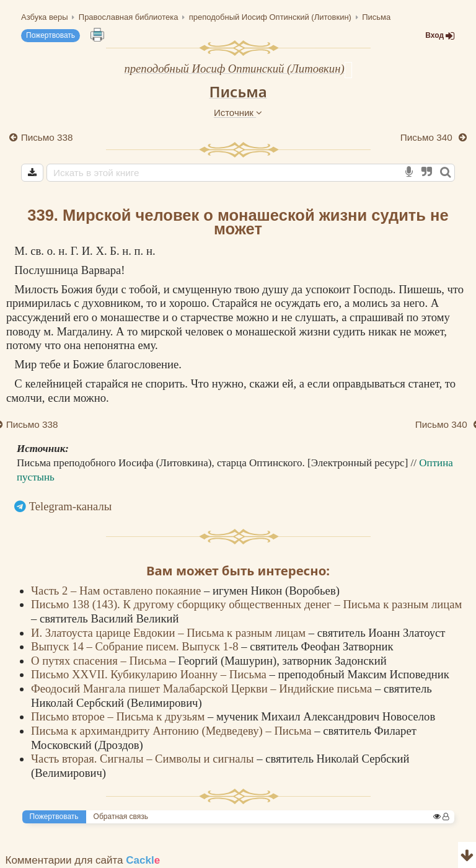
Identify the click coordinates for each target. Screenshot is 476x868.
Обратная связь (121, 817)
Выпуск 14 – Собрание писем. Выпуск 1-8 (136, 646)
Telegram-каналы (71, 506)
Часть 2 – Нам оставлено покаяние (117, 591)
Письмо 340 (428, 137)
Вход (440, 36)
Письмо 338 (47, 137)
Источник (238, 113)
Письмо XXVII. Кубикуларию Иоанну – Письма (150, 674)
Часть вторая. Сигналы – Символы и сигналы (144, 759)
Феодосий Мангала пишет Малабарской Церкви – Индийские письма (203, 689)
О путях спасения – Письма (100, 661)
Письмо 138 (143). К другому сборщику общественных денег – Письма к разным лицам (246, 604)
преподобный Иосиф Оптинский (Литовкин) (234, 69)
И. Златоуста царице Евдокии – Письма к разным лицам (170, 633)
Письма (238, 91)
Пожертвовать (51, 35)
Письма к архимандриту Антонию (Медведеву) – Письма (173, 731)
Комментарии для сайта (83, 860)
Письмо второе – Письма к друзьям (119, 716)
